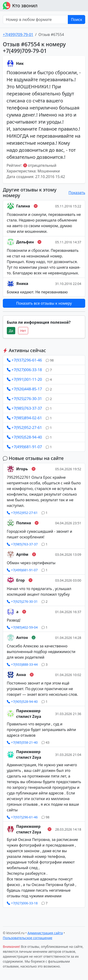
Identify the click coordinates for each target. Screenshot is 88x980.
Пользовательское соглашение (28, 938)
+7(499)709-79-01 (18, 35)
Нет (23, 331)
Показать (77, 193)
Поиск (77, 19)
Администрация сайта (45, 933)
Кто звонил (20, 6)
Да (11, 331)
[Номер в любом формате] (35, 19)
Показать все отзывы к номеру (44, 303)
